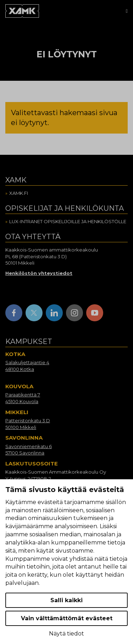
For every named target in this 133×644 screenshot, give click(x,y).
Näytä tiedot (66, 634)
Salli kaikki (66, 600)
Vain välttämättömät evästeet (67, 618)
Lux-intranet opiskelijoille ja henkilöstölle (68, 221)
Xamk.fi (19, 193)
